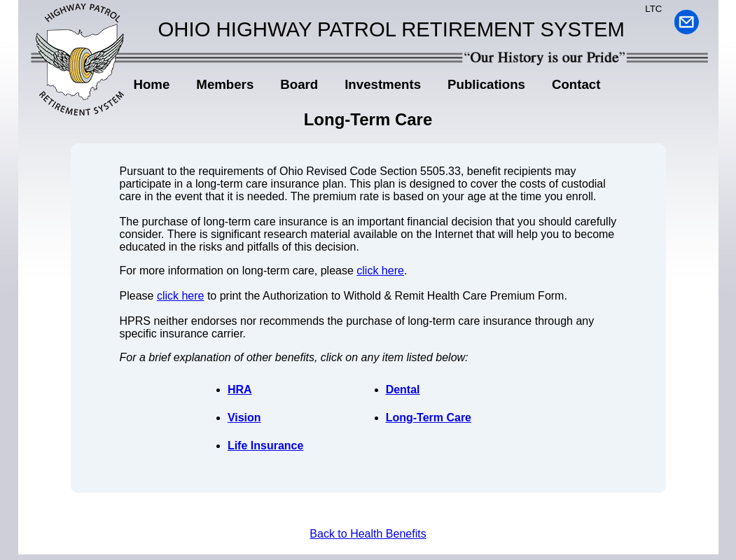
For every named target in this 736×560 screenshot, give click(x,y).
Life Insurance (265, 446)
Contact (576, 84)
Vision (244, 418)
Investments (383, 84)
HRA (240, 390)
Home (152, 84)
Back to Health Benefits (368, 534)
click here (380, 271)
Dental (403, 390)
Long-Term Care (429, 418)
